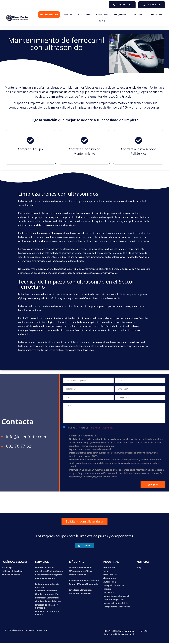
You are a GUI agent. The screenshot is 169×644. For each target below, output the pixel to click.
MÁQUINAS (120, 15)
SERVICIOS (102, 15)
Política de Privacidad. (101, 428)
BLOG (102, 21)
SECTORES (138, 15)
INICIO (68, 15)
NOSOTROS (84, 15)
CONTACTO (156, 15)
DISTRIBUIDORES (49, 15)
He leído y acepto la (89, 428)
